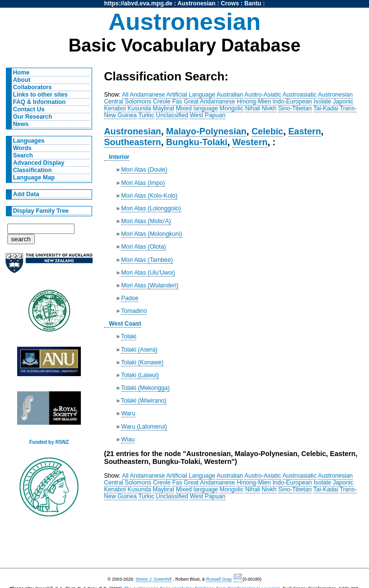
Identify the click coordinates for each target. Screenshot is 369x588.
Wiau (128, 439)
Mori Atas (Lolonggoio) (151, 208)
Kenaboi (115, 108)
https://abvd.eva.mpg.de (138, 3)
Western (250, 142)
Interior (119, 157)
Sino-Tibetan (295, 108)
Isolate (322, 102)
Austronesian (197, 3)
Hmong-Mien (254, 102)
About (22, 80)
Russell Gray (219, 579)
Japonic (343, 102)
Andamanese (148, 95)
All (125, 95)
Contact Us (29, 109)
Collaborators (33, 87)
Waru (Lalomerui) (144, 427)
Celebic (267, 131)
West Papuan (208, 115)
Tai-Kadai (326, 108)
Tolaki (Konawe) (142, 362)
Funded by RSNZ (49, 442)
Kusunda (139, 108)
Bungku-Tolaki (197, 142)
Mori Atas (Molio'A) (146, 221)
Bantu (253, 3)
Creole (162, 102)
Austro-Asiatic (263, 95)
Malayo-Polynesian (206, 131)
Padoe (130, 298)
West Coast (125, 324)
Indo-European (292, 102)
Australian (230, 95)
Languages (29, 141)
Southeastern (133, 142)
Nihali (252, 108)
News (21, 124)
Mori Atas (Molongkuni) (151, 234)
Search (23, 155)
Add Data (26, 194)
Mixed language (197, 108)
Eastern (305, 131)
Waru (128, 413)
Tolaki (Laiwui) (140, 375)
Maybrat (164, 108)
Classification (33, 170)
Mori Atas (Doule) (144, 170)
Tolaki (129, 336)
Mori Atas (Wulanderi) (150, 285)
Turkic (146, 115)
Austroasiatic (300, 95)
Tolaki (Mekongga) (145, 388)
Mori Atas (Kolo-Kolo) (149, 196)
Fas (177, 102)
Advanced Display (39, 163)
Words (23, 148)
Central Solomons (128, 102)
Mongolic (232, 108)
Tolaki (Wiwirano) (144, 401)
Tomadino (134, 311)
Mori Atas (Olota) (143, 247)
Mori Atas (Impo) (143, 183)
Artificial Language (191, 95)
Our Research (33, 117)
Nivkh (269, 108)
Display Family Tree (41, 211)
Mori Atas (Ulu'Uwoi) (148, 273)
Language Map (34, 178)
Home (22, 73)
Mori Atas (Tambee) (147, 260)
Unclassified (172, 115)
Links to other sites (40, 95)
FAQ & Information (39, 102)
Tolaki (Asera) (139, 350)
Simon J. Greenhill (154, 579)
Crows (230, 3)
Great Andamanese (209, 102)
